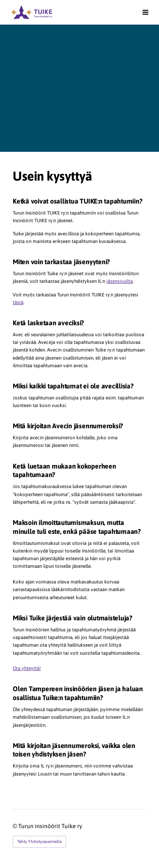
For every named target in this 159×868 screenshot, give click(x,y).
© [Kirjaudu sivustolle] (15, 826)
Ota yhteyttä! (27, 668)
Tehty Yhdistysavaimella (39, 841)
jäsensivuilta (120, 281)
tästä (18, 302)
